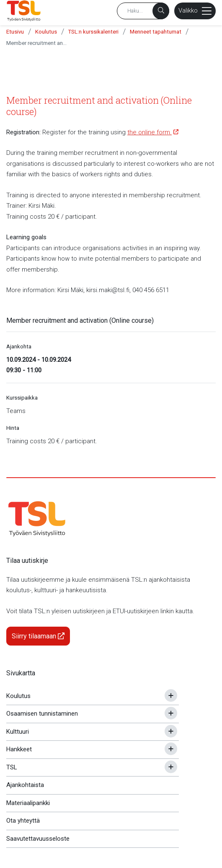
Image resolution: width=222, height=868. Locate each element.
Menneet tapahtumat (156, 32)
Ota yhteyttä (23, 821)
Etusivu (15, 32)
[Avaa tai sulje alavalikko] (171, 695)
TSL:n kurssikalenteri (93, 32)
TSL (12, 767)
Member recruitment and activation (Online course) (38, 43)
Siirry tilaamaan (38, 636)
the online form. (150, 132)
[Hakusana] (143, 11)
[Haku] (161, 11)
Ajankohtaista (25, 785)
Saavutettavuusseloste (38, 839)
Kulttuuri (18, 732)
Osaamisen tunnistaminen (42, 714)
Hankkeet (19, 749)
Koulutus (46, 32)
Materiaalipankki (28, 803)
